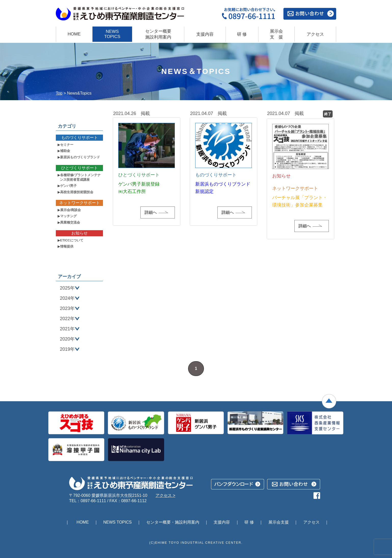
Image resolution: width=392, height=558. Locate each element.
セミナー (67, 145)
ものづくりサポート (80, 138)
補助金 (65, 151)
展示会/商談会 (71, 210)
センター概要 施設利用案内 (158, 34)
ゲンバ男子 (68, 186)
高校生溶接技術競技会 (77, 192)
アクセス (315, 34)
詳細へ (151, 212)
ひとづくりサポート (80, 168)
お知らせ (80, 233)
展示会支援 (276, 34)
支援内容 (205, 34)
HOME (74, 34)
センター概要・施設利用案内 (173, 522)
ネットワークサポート (80, 203)
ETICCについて (72, 240)
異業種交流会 (70, 222)
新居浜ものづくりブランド (80, 157)
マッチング (68, 216)
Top (59, 93)
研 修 (242, 34)
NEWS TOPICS (112, 34)
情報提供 (67, 246)
